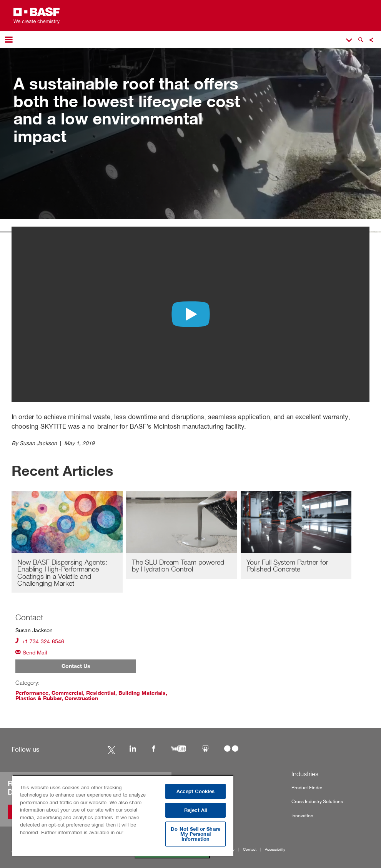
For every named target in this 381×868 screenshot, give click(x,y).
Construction (81, 698)
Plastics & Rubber (38, 698)
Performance (32, 693)
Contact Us (76, 666)
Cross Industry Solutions (317, 801)
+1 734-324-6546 (40, 641)
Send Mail (31, 652)
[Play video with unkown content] (191, 314)
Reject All (195, 810)
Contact (250, 850)
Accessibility (275, 850)
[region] (123, 815)
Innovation (302, 816)
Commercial (67, 693)
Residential (101, 693)
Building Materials (142, 693)
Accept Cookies (195, 791)
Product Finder (307, 788)
